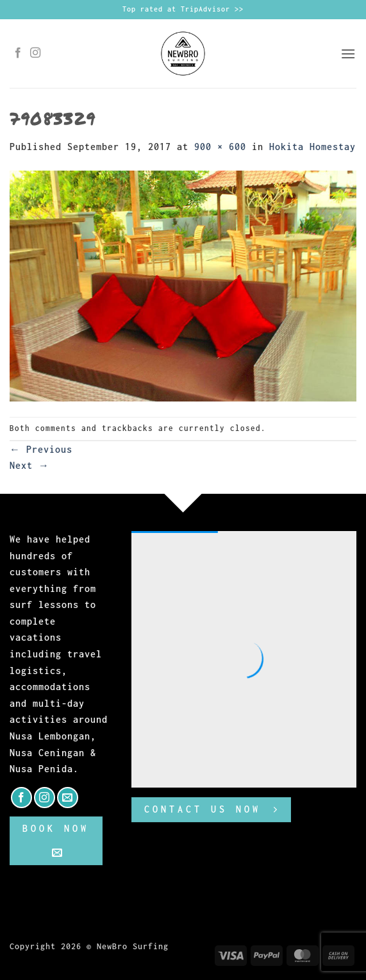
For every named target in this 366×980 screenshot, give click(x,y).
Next (29, 465)
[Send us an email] (68, 798)
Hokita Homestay (312, 147)
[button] (348, 54)
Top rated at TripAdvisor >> (183, 9)
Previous (41, 449)
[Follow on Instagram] (36, 53)
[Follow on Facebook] (18, 53)
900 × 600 (220, 147)
